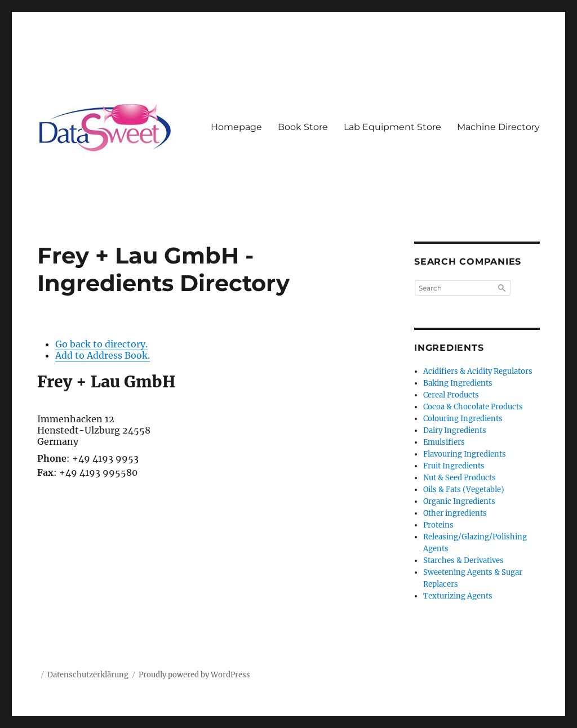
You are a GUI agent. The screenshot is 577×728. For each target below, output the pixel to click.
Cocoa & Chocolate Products (473, 407)
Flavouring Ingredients (465, 454)
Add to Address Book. (103, 355)
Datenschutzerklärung (88, 675)
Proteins (438, 525)
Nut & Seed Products (460, 478)
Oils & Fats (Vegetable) (464, 490)
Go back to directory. (101, 344)
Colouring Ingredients (463, 419)
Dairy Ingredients (455, 430)
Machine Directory (498, 127)
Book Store (303, 127)
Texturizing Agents (458, 596)
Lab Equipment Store (392, 127)
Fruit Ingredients (454, 466)
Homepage (236, 127)
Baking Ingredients (458, 383)
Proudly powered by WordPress (194, 675)
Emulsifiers (444, 442)
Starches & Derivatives (463, 560)
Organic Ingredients (459, 501)
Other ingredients (455, 513)
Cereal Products (451, 395)
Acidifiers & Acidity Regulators (478, 371)
